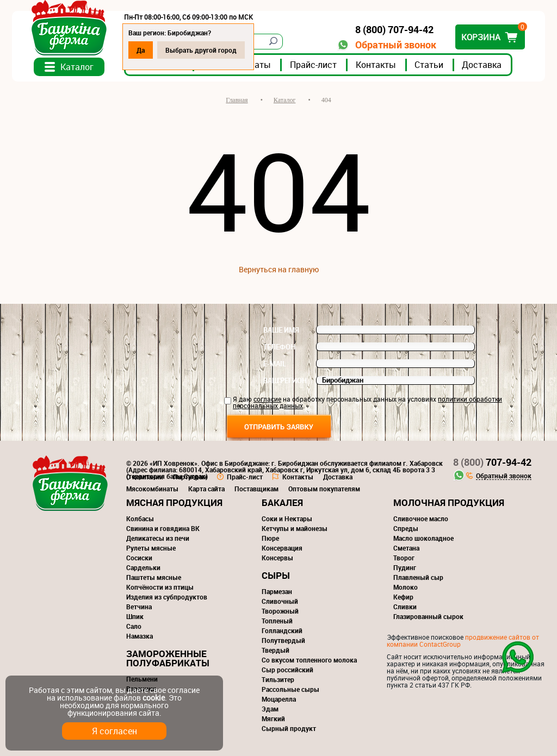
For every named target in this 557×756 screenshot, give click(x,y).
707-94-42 (492, 462)
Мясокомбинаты (152, 489)
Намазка (140, 636)
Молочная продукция (449, 502)
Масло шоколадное (423, 538)
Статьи (429, 65)
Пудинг (405, 567)
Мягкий (273, 718)
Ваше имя (281, 330)
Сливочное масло (421, 518)
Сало (134, 626)
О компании (145, 477)
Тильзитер (278, 679)
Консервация (282, 548)
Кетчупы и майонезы (295, 528)
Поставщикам (256, 489)
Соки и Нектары (287, 518)
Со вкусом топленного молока (309, 660)
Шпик (135, 616)
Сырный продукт (289, 728)
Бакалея (282, 502)
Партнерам (190, 477)
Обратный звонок (396, 45)
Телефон (279, 347)
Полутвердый (283, 640)
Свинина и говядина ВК (163, 528)
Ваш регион (285, 380)
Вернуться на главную (279, 269)
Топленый (277, 621)
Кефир (403, 597)
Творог (404, 558)
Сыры (276, 575)
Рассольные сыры (290, 689)
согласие (267, 399)
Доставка (482, 65)
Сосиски (139, 558)
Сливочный (280, 601)
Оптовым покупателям (324, 489)
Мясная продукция (174, 502)
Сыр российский (287, 670)
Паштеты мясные (154, 577)
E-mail (275, 364)
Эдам (270, 709)
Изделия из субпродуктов (167, 597)
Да (141, 50)
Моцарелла (279, 699)
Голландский (282, 630)
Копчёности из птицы (160, 587)
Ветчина (139, 607)
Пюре (270, 538)
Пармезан (277, 591)
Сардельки (143, 567)
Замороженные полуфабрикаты (168, 658)
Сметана (406, 548)
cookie (154, 698)
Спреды (406, 528)
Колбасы (140, 518)
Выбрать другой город (201, 50)
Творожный (280, 611)
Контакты (376, 65)
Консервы (277, 558)
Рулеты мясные (151, 548)
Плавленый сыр (418, 577)
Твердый (276, 650)
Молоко (406, 587)
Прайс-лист (313, 65)
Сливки (405, 607)
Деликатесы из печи (158, 538)
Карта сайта (206, 489)
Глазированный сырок (428, 616)
